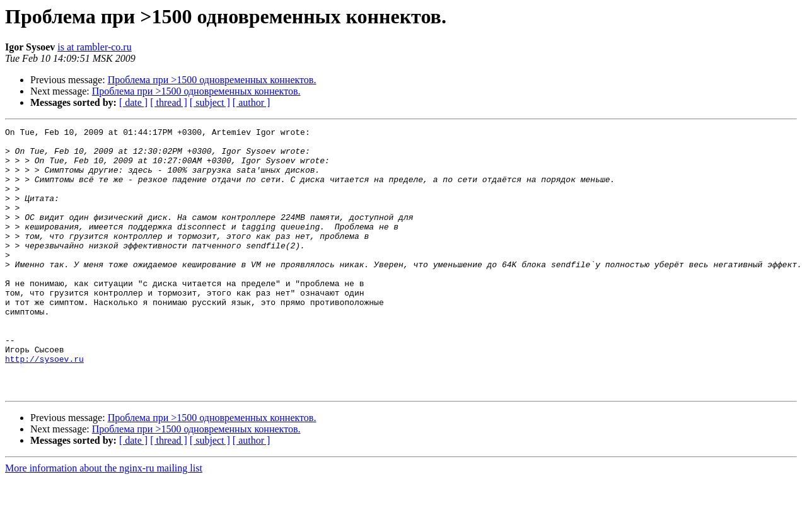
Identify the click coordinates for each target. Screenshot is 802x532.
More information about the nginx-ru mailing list (104, 521)
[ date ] (133, 102)
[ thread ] (169, 102)
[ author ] (252, 102)
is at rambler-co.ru (94, 47)
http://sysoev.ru (44, 406)
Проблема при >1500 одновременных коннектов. (212, 80)
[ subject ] (210, 102)
